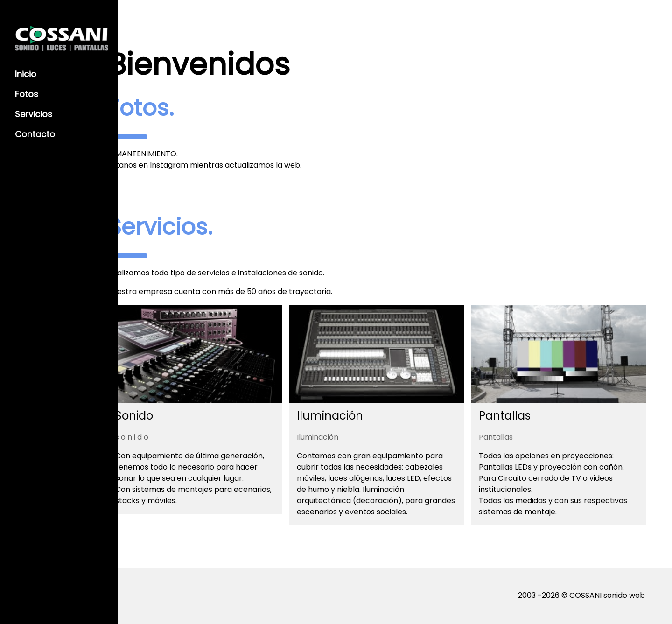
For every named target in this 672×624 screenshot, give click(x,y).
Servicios (34, 114)
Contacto (35, 134)
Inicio (26, 74)
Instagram (227, 165)
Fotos (27, 94)
